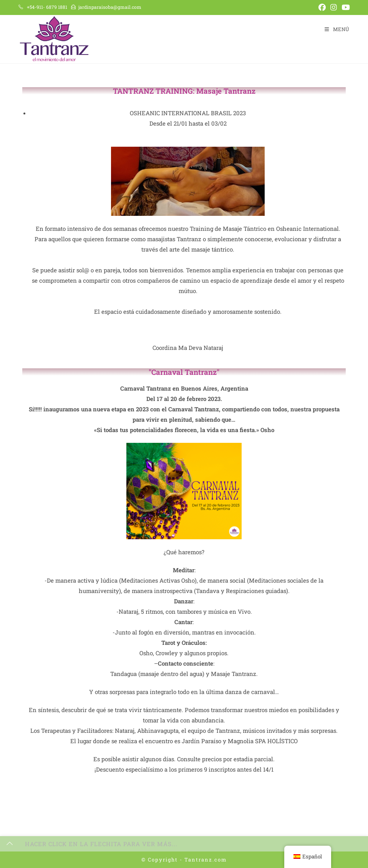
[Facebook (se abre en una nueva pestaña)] (322, 7)
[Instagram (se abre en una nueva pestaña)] (334, 7)
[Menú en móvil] (337, 29)
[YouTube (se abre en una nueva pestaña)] (344, 7)
